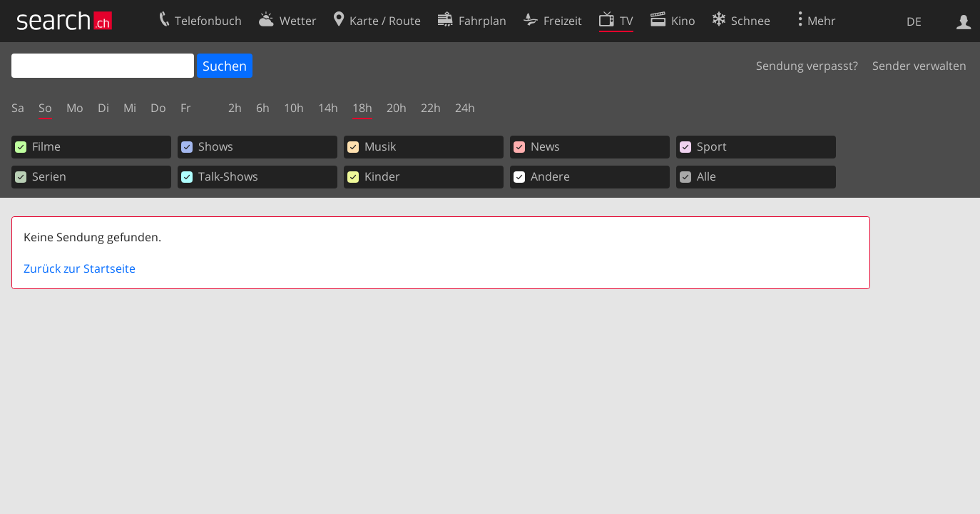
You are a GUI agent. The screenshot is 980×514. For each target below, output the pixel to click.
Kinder (374, 176)
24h (465, 108)
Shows (207, 146)
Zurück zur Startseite (80, 268)
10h (294, 108)
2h (235, 108)
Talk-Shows (220, 176)
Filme (38, 146)
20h (397, 108)
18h (362, 108)
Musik (372, 146)
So (45, 108)
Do (158, 108)
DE (914, 21)
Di (103, 108)
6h (263, 108)
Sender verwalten (919, 66)
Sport (703, 146)
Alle (698, 176)
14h (328, 108)
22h (431, 108)
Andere (542, 176)
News (537, 146)
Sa (18, 108)
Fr (186, 108)
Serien (41, 176)
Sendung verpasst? (807, 66)
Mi (130, 108)
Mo (75, 108)
